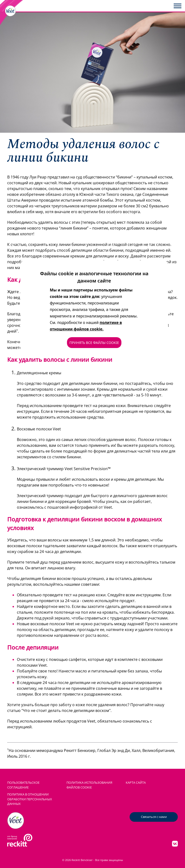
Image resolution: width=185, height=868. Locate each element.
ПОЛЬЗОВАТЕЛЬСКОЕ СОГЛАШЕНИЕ (23, 785)
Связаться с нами (154, 817)
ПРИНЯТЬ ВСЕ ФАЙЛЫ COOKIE (94, 343)
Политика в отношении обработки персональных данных (30, 799)
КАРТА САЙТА (136, 783)
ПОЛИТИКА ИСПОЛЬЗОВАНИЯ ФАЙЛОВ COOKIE (89, 785)
